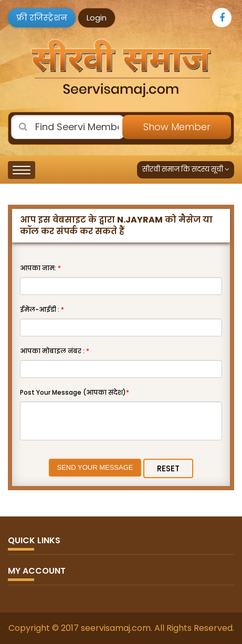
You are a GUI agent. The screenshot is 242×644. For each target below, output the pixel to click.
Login (97, 18)
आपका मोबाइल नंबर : (55, 351)
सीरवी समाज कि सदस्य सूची (186, 169)
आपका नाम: (40, 268)
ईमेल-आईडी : (42, 309)
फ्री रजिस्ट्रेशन (42, 18)
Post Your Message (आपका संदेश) (75, 392)
